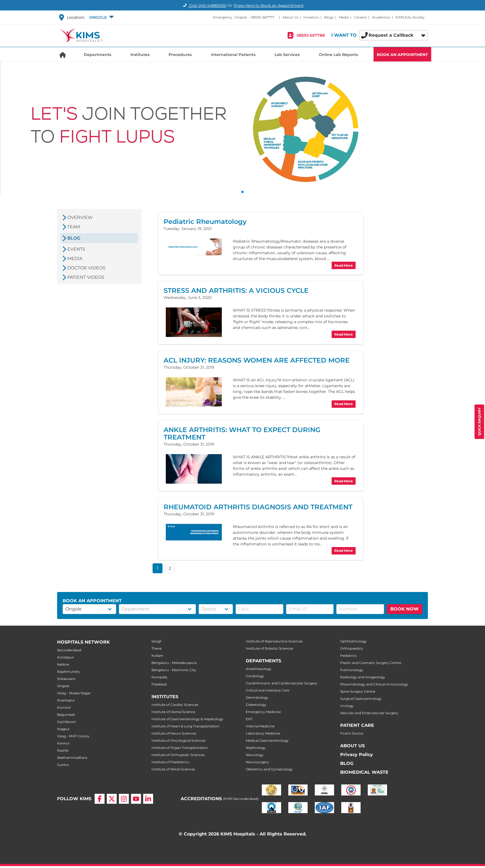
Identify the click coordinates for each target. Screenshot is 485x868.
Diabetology (256, 705)
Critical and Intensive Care (267, 690)
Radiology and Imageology (363, 677)
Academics (381, 17)
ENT (249, 719)
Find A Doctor (352, 733)
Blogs (329, 17)
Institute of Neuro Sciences (174, 733)
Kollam (157, 656)
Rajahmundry (69, 672)
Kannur (63, 743)
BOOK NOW (405, 609)
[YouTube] (136, 794)
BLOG (347, 763)
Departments (98, 55)
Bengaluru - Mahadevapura (174, 663)
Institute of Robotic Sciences (270, 648)
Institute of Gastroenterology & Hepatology (187, 719)
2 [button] (170, 568)
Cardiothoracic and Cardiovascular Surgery (282, 683)
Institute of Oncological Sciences (178, 740)
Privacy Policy (357, 755)
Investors (311, 17)
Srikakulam (66, 679)
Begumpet (66, 715)
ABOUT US (352, 746)
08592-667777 (262, 17)
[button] (101, 17)
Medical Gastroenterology (267, 740)
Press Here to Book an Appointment (269, 6)
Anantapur (66, 700)
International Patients (233, 55)
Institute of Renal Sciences (173, 769)
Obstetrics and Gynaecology (269, 769)
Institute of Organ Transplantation (180, 748)
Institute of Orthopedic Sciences (178, 755)
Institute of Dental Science (173, 712)
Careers (360, 17)
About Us (290, 17)
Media (344, 17)
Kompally (159, 677)
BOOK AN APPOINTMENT (402, 55)
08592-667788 (311, 35)
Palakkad (159, 684)
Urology (347, 706)
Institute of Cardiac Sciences (175, 705)
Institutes (140, 55)
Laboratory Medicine (263, 733)
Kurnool (64, 707)
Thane (157, 648)
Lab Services (287, 55)
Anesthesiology (259, 669)
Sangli (156, 641)
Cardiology (255, 676)
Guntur (63, 765)
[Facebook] (100, 794)
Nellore (63, 664)
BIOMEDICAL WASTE (364, 772)
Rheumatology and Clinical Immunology (374, 684)
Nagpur (63, 729)
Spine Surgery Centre (358, 691)
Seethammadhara (72, 758)
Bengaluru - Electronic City (174, 670)
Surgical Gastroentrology (361, 699)
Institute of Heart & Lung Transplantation (185, 726)
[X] (112, 794)
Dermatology (257, 697)
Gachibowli (66, 722)
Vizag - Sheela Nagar (74, 693)
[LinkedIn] (148, 794)
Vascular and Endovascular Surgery (369, 713)
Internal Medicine (260, 726)
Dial (204, 6)
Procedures (180, 55)
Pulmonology (352, 670)
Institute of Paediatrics (170, 762)
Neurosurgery (257, 762)
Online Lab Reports (338, 55)
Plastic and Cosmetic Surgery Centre (371, 663)
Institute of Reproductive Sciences (274, 641)
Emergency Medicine (263, 712)
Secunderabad (69, 650)
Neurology (255, 755)
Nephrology (256, 748)
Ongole (63, 686)
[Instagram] (124, 794)
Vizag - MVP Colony (73, 736)
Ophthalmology (353, 641)
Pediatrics (348, 656)
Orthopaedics (351, 648)
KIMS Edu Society (410, 17)
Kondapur (66, 657)
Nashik (63, 750)
